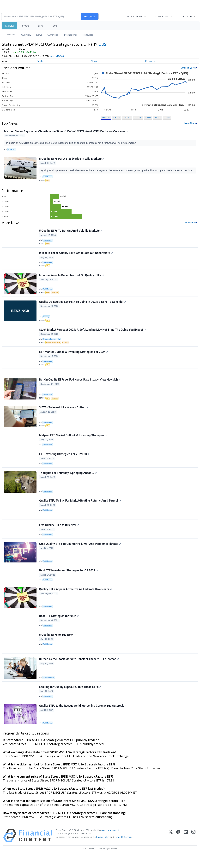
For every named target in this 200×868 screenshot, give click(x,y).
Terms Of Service (123, 850)
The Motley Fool (49, 689)
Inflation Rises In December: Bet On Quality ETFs (72, 278)
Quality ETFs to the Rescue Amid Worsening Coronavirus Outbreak (83, 719)
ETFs (40, 26)
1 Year (148, 118)
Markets (9, 26)
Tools (54, 26)
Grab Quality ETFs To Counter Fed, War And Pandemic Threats (80, 553)
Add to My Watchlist (60, 56)
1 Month (127, 118)
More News (190, 123)
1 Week (116, 118)
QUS (102, 44)
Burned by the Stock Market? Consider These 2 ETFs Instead (79, 671)
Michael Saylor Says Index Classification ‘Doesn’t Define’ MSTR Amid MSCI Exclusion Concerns (66, 131)
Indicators (187, 16)
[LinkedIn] (186, 849)
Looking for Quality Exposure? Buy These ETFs (70, 699)
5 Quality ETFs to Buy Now (57, 646)
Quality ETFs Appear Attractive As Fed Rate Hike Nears (76, 599)
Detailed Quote (188, 68)
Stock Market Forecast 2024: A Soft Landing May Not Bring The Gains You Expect (93, 333)
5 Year (167, 118)
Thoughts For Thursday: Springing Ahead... (68, 480)
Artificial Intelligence (54, 346)
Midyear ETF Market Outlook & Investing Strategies (73, 441)
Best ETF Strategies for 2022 (59, 626)
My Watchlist (162, 16)
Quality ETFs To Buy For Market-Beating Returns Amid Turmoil (80, 508)
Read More (190, 224)
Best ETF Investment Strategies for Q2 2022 (69, 580)
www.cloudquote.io (111, 843)
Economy (55, 295)
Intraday (106, 118)
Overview (26, 35)
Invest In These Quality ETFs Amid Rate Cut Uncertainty (76, 255)
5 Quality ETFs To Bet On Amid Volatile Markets (71, 232)
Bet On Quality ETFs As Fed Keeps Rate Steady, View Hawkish (80, 385)
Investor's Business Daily (52, 343)
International (70, 35)
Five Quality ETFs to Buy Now (59, 534)
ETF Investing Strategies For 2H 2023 (64, 461)
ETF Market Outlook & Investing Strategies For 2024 (74, 356)
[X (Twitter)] (171, 849)
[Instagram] (193, 849)
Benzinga (47, 320)
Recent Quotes (135, 16)
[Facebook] (178, 849)
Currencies (53, 35)
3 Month (138, 118)
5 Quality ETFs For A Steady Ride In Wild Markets (72, 159)
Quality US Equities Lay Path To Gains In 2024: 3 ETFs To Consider (83, 305)
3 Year (158, 118)
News (39, 35)
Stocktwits (12, 150)
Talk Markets (48, 178)
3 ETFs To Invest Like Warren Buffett (64, 413)
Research (150, 61)
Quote (40, 61)
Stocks (26, 26)
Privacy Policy (103, 850)
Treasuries (88, 35)
